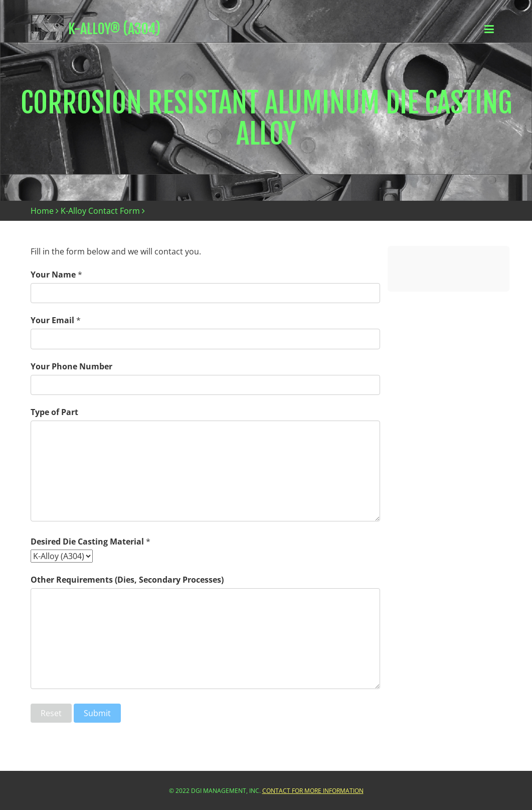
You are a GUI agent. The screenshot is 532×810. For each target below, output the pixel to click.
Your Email (52, 320)
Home (42, 211)
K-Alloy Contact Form (100, 211)
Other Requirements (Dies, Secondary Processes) (127, 580)
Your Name (53, 275)
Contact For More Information (313, 791)
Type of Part (54, 412)
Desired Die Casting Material (87, 542)
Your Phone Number (71, 366)
